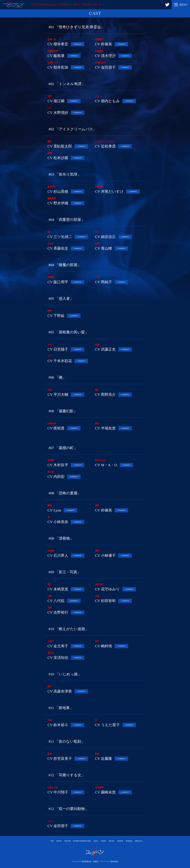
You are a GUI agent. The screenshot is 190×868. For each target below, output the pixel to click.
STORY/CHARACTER (82, 841)
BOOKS (129, 841)
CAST (96, 841)
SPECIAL (139, 841)
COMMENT (78, 44)
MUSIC (112, 841)
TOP (52, 841)
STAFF (103, 841)
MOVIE (120, 841)
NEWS (59, 841)
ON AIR (67, 841)
